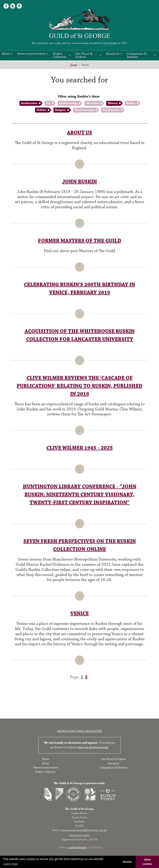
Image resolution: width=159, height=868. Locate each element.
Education (93, 103)
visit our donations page (93, 747)
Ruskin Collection (60, 55)
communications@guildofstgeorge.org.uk (84, 830)
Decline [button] (127, 862)
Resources (113, 54)
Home (74, 65)
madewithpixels (78, 847)
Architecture (29, 103)
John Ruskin (110, 43)
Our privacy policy (79, 835)
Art (48, 103)
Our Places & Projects (84, 55)
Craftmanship (68, 103)
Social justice (111, 110)
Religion (60, 110)
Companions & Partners (137, 55)
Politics (41, 110)
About (6, 54)
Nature (131, 103)
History (113, 103)
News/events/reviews (31, 54)
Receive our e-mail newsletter (80, 731)
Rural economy (84, 110)
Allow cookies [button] (147, 862)
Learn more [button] (11, 864)
